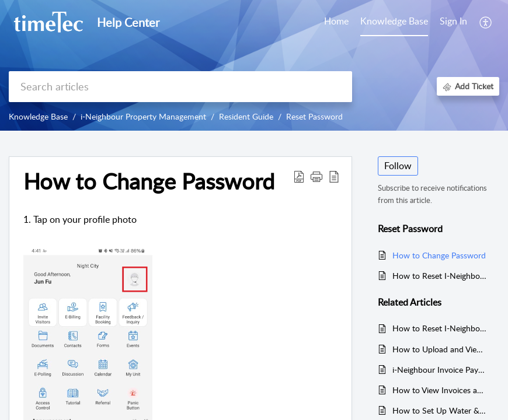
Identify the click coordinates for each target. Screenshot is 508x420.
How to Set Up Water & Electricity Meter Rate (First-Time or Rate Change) (440, 410)
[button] (486, 22)
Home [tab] (336, 21)
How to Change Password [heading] (149, 181)
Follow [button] (398, 166)
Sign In (453, 21)
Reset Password (314, 116)
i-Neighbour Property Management (143, 116)
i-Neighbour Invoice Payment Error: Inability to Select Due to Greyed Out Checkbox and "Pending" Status (440, 370)
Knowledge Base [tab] (394, 21)
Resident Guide (246, 116)
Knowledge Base (38, 116)
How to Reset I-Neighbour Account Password (440, 276)
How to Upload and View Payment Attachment (440, 349)
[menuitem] (453, 22)
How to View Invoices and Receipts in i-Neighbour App (440, 390)
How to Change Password (439, 255)
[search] (180, 87)
